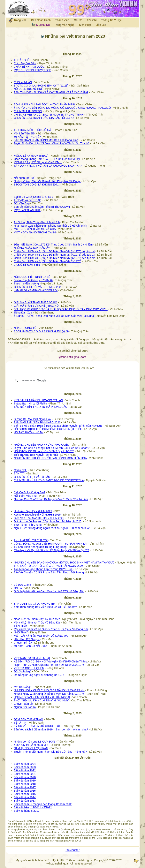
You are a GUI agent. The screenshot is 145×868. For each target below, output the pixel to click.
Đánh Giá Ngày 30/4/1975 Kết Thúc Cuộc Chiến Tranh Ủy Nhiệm (53, 245)
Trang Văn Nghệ (64, 25)
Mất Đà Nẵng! (22, 687)
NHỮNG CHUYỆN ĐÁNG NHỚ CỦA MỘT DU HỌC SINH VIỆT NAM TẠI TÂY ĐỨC (64, 562)
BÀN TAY (19, 473)
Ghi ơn (78, 20)
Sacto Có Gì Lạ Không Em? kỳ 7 (34, 197)
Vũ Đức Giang (22, 585)
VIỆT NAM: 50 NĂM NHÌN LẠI (32, 658)
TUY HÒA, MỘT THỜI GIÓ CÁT (33, 130)
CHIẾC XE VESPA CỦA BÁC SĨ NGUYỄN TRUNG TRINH (49, 115)
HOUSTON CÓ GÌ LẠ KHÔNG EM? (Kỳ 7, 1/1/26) (44, 451)
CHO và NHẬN (23, 82)
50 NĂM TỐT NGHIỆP (27, 137)
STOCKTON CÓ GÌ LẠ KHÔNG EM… (37, 185)
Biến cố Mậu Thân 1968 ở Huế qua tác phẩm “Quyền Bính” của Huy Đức (58, 426)
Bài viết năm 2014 (25, 797)
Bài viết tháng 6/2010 (27, 811)
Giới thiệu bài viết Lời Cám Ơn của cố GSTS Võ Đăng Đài (49, 591)
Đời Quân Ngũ (23, 671)
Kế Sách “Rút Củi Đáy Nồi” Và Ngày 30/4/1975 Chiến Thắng (50, 661)
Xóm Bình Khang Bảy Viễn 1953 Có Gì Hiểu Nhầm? (45, 607)
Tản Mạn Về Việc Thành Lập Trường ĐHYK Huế (43, 569)
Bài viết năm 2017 (25, 787)
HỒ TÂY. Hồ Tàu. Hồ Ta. (29, 432)
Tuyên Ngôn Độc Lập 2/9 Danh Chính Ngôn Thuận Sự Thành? (52, 143)
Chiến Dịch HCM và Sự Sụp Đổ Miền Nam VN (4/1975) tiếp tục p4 (54, 251)
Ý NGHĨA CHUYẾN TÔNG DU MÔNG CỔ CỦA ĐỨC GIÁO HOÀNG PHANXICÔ (62, 108)
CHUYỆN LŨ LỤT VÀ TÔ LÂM (32, 477)
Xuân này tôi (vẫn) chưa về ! (31, 745)
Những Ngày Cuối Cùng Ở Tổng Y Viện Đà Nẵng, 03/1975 (49, 694)
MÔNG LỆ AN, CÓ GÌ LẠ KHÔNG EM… (38, 162)
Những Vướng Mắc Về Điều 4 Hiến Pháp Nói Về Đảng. (47, 181)
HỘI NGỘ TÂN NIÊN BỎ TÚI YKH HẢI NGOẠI (42, 697)
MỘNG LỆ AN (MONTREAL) (31, 156)
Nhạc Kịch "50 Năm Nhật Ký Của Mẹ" (37, 619)
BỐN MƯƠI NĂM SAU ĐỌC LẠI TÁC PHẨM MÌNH (45, 104)
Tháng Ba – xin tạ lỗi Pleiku (30, 404)
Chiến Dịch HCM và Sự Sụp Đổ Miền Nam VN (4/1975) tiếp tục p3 (54, 255)
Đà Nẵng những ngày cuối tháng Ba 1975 (39, 675)
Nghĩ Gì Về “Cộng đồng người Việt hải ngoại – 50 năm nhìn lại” (52, 528)
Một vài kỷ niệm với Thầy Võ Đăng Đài (37, 623)
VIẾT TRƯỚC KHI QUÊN (29, 668)
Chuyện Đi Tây (23, 643)
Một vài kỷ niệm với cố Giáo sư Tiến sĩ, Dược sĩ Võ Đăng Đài (51, 629)
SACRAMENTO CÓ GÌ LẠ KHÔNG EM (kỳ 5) (41, 331)
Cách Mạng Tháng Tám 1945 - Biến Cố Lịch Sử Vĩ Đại (47, 159)
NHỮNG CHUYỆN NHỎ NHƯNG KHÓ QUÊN (42, 445)
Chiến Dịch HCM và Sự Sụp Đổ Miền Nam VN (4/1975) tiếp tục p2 (54, 258)
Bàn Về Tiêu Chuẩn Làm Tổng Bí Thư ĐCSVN (42, 207)
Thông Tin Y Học (111, 20)
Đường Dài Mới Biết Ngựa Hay (33, 419)
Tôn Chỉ (92, 20)
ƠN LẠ (18, 588)
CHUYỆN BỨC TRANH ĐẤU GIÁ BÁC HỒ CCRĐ (44, 118)
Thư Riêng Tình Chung (28, 525)
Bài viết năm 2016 (25, 791)
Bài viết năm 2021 (25, 774)
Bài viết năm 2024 (25, 764)
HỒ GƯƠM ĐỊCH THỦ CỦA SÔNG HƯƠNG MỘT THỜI (48, 429)
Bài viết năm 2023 (25, 767)
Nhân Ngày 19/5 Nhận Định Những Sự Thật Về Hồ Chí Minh (50, 226)
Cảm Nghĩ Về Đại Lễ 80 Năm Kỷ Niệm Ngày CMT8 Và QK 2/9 (51, 550)
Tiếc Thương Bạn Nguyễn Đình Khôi (36, 455)
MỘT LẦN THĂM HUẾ (27, 210)
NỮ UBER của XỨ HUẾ (28, 89)
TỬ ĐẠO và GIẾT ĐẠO (28, 200)
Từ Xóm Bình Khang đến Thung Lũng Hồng (40, 547)
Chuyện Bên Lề (23, 704)
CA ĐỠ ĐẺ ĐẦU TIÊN (27, 265)
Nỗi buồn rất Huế (24, 178)
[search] (68, 381)
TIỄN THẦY (21, 626)
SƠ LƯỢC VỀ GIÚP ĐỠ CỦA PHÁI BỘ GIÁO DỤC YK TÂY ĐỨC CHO (61, 309)
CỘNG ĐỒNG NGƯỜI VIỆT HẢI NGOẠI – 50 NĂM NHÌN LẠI (51, 544)
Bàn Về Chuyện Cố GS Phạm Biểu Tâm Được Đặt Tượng (49, 572)
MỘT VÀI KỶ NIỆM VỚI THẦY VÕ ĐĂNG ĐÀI (41, 636)
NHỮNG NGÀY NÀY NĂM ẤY (32, 248)
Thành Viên (62, 20)
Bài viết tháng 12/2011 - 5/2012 (33, 807)
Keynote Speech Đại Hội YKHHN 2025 (37, 515)
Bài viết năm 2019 (25, 781)
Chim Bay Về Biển (25, 63)
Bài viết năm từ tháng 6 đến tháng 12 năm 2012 (43, 804)
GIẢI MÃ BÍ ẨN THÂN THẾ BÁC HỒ (35, 302)
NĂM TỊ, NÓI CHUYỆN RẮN (31, 748)
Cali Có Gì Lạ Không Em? (30, 492)
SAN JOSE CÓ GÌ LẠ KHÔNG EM (35, 604)
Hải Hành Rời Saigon (27, 639)
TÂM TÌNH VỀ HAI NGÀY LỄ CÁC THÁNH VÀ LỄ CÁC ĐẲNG (51, 92)
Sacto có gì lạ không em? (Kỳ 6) (33, 280)
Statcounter (72, 850)
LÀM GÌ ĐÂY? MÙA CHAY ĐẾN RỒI (36, 290)
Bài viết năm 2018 (25, 784)
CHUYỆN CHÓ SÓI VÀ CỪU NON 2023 (38, 287)
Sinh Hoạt (85, 25)
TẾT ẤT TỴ (20, 723)
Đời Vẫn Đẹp (22, 203)
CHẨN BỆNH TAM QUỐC (29, 67)
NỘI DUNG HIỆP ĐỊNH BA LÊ (32, 277)
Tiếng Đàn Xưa (23, 313)
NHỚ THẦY (21, 632)
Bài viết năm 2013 (25, 801)
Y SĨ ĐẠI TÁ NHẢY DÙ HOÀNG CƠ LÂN (38, 400)
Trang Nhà (17, 20)
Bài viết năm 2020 (25, 777)
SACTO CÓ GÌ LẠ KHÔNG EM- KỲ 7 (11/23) (41, 86)
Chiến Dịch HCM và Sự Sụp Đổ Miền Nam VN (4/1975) (48, 261)
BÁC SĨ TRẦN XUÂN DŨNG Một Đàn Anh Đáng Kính (46, 140)
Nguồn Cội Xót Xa (25, 707)
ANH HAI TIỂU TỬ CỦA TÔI (31, 540)
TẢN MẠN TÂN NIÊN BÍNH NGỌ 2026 (37, 422)
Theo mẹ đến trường (26, 283)
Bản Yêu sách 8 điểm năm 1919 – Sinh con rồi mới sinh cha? (51, 729)
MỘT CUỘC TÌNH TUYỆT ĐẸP (33, 70)
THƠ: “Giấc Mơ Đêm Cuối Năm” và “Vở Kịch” (41, 700)
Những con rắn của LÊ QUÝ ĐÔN (34, 742)
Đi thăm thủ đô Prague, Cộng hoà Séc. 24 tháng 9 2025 (48, 521)
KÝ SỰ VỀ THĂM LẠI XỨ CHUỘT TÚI (37, 726)
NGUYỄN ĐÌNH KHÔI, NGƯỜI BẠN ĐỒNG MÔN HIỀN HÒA (50, 458)
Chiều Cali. (21, 470)
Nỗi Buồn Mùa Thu (25, 496)
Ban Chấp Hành (41, 20)
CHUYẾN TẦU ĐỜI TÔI (28, 111)
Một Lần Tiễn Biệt (25, 133)
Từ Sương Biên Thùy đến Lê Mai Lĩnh (37, 222)
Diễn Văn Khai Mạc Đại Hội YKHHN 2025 (39, 518)
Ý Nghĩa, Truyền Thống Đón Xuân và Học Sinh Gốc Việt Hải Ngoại (54, 316)
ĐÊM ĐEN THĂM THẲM (29, 719)
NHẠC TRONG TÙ (25, 328)
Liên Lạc (101, 25)
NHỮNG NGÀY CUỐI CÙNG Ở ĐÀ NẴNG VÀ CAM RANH (49, 690)
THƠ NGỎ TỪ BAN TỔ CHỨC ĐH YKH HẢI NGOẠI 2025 (49, 566)
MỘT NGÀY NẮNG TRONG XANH (35, 232)
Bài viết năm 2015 (25, 794)
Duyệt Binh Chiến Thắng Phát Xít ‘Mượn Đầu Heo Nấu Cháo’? (52, 448)
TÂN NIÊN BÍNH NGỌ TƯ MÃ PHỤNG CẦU (41, 407)
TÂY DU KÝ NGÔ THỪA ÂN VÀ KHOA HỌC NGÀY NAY (48, 166)
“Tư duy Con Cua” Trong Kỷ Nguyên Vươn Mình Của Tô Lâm (51, 499)
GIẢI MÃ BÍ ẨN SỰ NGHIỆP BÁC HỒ (36, 306)
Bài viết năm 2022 (25, 770)
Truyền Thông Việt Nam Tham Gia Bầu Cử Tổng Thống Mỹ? (50, 752)
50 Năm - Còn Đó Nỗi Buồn (31, 646)
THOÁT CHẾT (22, 60)
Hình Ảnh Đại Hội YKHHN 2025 (33, 511)
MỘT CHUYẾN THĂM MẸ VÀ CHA (35, 229)
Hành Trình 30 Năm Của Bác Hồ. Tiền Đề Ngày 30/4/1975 (49, 665)
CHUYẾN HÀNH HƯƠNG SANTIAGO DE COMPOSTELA (49, 480)
